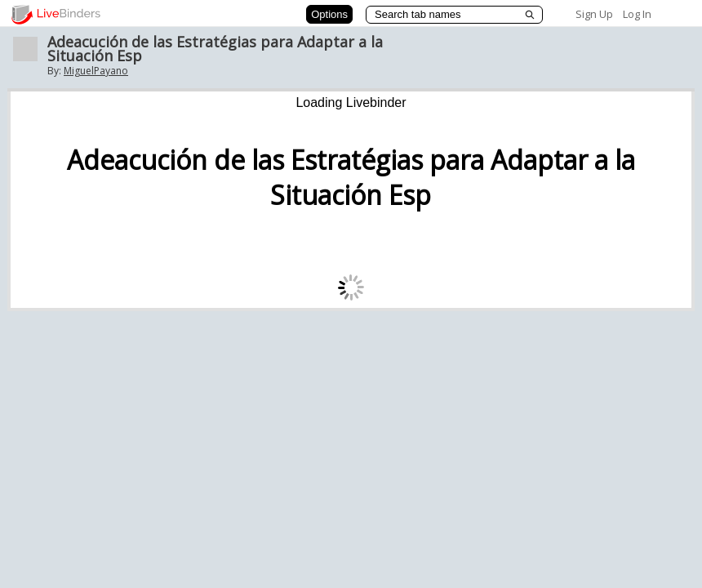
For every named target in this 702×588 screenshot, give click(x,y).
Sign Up (594, 14)
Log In (637, 14)
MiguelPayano (96, 71)
